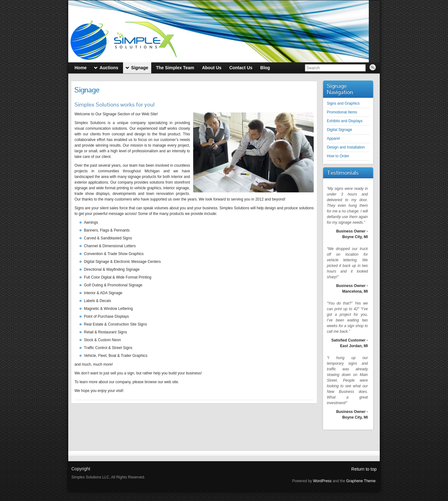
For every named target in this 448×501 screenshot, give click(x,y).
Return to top (364, 469)
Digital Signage (340, 130)
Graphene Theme (361, 481)
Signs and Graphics (343, 103)
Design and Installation (346, 147)
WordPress (322, 481)
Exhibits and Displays (345, 121)
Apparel (333, 138)
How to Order (338, 156)
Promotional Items (342, 112)
